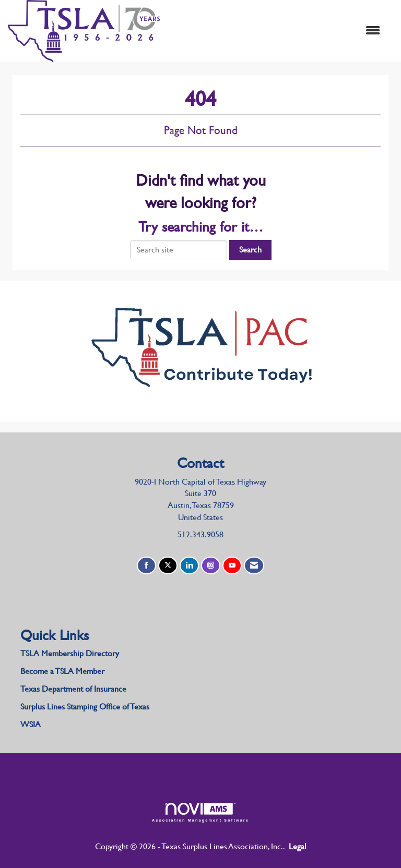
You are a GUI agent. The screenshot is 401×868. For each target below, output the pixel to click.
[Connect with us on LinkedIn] (189, 566)
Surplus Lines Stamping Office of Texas (85, 707)
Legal (298, 846)
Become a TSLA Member (62, 671)
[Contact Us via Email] (254, 566)
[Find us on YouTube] (232, 566)
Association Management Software (200, 812)
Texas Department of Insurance (74, 689)
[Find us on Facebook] (146, 566)
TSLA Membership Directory (70, 653)
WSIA (31, 724)
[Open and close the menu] (275, 31)
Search (250, 250)
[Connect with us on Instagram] (211, 566)
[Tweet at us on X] (168, 566)
